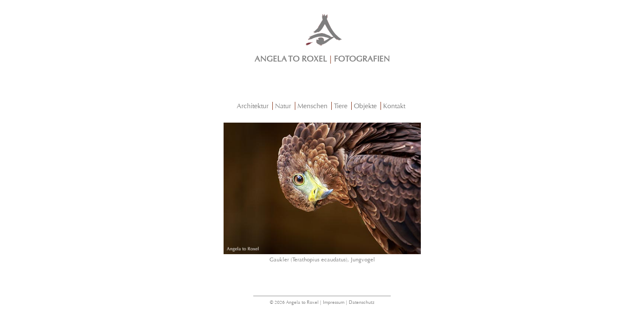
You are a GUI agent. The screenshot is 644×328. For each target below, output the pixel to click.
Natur (283, 106)
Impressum (334, 302)
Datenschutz (362, 302)
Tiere (341, 106)
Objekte (365, 106)
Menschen (312, 106)
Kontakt (394, 106)
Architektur (253, 106)
